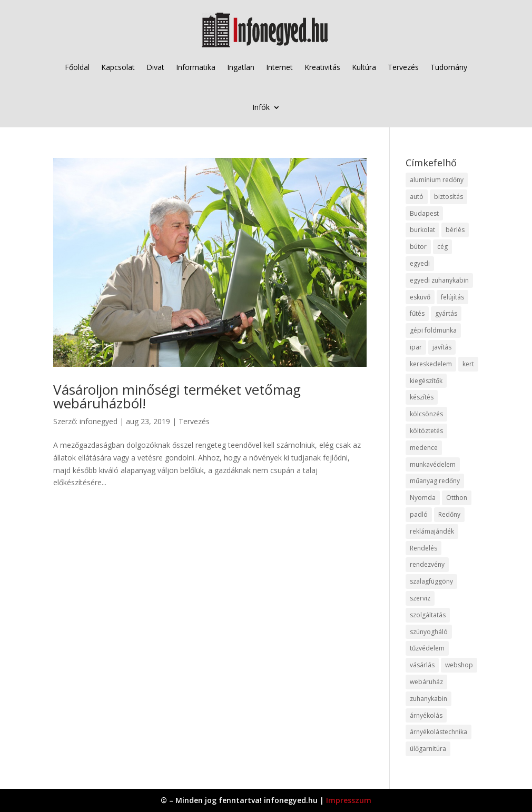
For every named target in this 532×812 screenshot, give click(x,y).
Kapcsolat (118, 67)
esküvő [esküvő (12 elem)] (420, 297)
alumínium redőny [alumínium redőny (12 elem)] (437, 180)
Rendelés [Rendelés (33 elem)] (423, 548)
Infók (261, 107)
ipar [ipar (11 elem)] (416, 347)
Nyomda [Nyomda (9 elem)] (423, 498)
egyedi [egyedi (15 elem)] (420, 263)
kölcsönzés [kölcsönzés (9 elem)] (426, 414)
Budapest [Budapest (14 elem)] (424, 213)
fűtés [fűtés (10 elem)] (417, 313)
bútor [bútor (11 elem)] (418, 247)
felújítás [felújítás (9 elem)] (452, 297)
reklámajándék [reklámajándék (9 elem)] (432, 531)
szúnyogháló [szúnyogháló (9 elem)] (429, 632)
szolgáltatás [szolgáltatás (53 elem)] (428, 615)
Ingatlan (241, 67)
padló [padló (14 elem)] (419, 514)
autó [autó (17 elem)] (417, 197)
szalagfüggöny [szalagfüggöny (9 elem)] (431, 581)
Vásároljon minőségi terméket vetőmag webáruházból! (177, 396)
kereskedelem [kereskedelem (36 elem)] (431, 364)
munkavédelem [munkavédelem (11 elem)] (433, 464)
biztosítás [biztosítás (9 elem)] (449, 197)
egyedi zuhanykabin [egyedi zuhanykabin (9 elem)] (439, 280)
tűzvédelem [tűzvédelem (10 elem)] (427, 648)
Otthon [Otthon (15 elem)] (457, 498)
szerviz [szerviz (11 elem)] (420, 598)
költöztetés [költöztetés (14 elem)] (426, 431)
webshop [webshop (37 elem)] (459, 665)
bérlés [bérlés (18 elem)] (455, 230)
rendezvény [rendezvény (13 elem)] (427, 564)
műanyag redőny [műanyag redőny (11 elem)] (435, 481)
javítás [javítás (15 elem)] (442, 347)
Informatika (196, 67)
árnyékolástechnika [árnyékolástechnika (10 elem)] (439, 732)
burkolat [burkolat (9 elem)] (422, 230)
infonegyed (98, 421)
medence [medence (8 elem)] (424, 448)
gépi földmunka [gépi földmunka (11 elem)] (433, 330)
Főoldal (77, 67)
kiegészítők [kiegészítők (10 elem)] (426, 381)
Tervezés (403, 67)
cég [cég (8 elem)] (442, 247)
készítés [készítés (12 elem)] (422, 397)
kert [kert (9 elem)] (468, 364)
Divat (155, 67)
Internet (279, 67)
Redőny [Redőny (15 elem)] (449, 514)
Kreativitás (322, 67)
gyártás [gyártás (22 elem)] (446, 313)
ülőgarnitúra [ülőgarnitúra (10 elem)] (428, 749)
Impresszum (349, 800)
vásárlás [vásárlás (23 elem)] (422, 665)
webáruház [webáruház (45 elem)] (426, 682)
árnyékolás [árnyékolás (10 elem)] (426, 715)
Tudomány (449, 67)
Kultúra (364, 67)
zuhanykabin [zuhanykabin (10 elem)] (428, 699)
